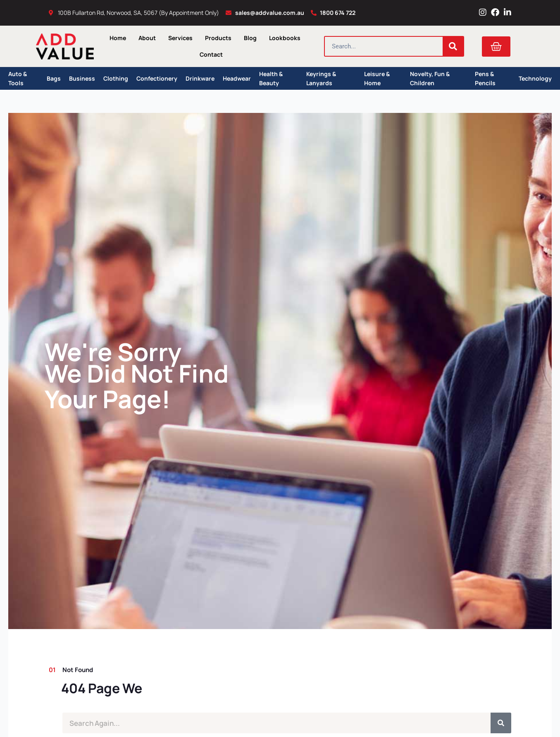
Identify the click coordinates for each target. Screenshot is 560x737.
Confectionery (157, 78)
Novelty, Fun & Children (430, 78)
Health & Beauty (271, 78)
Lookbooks (285, 38)
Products (218, 38)
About (147, 38)
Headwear (237, 78)
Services (180, 38)
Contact (211, 54)
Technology (535, 78)
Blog (250, 38)
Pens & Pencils (485, 78)
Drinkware (200, 78)
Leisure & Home (377, 78)
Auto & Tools (18, 78)
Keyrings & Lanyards (321, 78)
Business (82, 78)
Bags (54, 78)
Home (118, 38)
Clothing (116, 78)
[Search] (453, 46)
